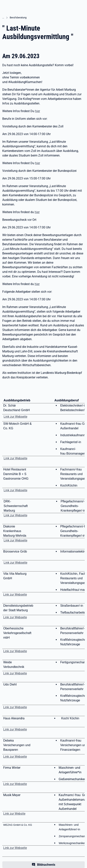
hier (38, 111)
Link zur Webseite (15, 417)
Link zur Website (14, 814)
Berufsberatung (18, 18)
